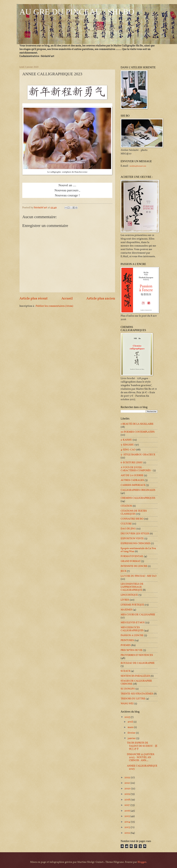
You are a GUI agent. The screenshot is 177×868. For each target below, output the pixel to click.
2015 (127, 816)
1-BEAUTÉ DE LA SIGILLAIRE (137, 424)
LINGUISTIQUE (129, 595)
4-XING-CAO (128, 450)
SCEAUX (125, 671)
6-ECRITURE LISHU (132, 463)
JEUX (124, 571)
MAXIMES (127, 610)
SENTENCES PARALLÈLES (135, 676)
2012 (127, 833)
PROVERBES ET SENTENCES (137, 655)
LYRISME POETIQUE (132, 605)
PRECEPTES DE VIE (132, 650)
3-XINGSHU (127, 445)
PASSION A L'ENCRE (132, 635)
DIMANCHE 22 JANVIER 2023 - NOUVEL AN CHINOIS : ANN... (141, 757)
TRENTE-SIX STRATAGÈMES (137, 694)
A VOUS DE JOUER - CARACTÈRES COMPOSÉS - (136, 469)
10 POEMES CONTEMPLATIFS (138, 432)
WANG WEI (127, 704)
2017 (127, 805)
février (132, 733)
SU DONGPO (128, 689)
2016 (127, 811)
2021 (127, 783)
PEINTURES (127, 640)
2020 (128, 789)
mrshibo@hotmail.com (138, 166)
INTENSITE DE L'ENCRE (134, 566)
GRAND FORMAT (131, 561)
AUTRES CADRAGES (132, 480)
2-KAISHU (126, 440)
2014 (128, 822)
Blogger (142, 862)
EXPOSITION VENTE (132, 539)
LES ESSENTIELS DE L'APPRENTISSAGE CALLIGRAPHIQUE (132, 587)
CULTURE (126, 524)
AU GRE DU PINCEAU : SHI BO (77, 12)
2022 (128, 778)
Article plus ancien (101, 299)
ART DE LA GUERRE (132, 475)
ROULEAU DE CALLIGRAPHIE (138, 663)
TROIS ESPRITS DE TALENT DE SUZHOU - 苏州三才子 (142, 746)
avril (131, 722)
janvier (132, 738)
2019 (127, 794)
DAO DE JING (128, 529)
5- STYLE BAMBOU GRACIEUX (138, 455)
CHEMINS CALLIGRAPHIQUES (138, 498)
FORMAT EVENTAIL (132, 556)
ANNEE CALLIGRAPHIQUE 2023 (142, 767)
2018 (127, 800)
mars (131, 727)
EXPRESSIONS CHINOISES (136, 543)
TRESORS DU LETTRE (133, 699)
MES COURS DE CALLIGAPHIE (138, 615)
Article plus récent (34, 299)
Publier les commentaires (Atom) (54, 306)
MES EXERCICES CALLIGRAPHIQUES (132, 629)
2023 (128, 717)
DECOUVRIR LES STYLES (135, 534)
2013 (127, 827)
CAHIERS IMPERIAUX (133, 485)
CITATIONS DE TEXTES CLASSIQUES (134, 512)
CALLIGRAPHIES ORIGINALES (138, 490)
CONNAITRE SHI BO (132, 519)
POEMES (126, 645)
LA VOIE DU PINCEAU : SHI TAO (139, 576)
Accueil (67, 299)
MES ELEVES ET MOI (133, 623)
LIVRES (125, 600)
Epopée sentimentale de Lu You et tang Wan (138, 550)
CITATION (126, 506)
